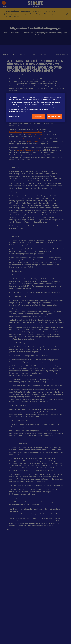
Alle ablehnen (38, 116)
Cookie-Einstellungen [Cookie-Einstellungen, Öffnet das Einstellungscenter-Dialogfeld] (15, 116)
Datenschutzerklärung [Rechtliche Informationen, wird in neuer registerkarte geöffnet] (20, 111)
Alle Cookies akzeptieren (54, 116)
